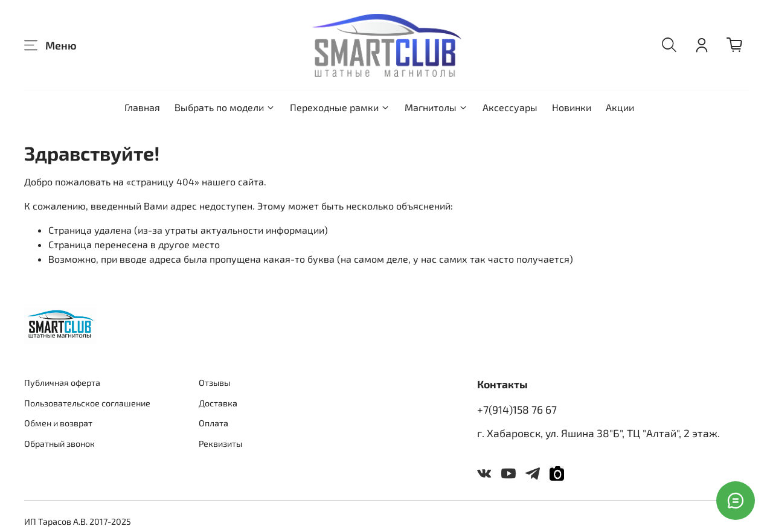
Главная (142, 107)
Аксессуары (510, 107)
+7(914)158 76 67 (517, 409)
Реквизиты (220, 444)
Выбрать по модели (225, 107)
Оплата (213, 423)
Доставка (218, 403)
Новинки (572, 107)
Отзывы (214, 383)
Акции (620, 107)
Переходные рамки (340, 107)
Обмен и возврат (58, 423)
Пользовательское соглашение (87, 403)
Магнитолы (436, 107)
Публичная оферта (62, 383)
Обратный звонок (59, 444)
